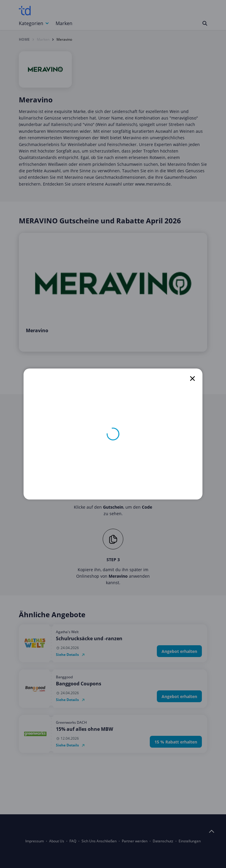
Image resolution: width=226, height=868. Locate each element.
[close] (192, 379)
